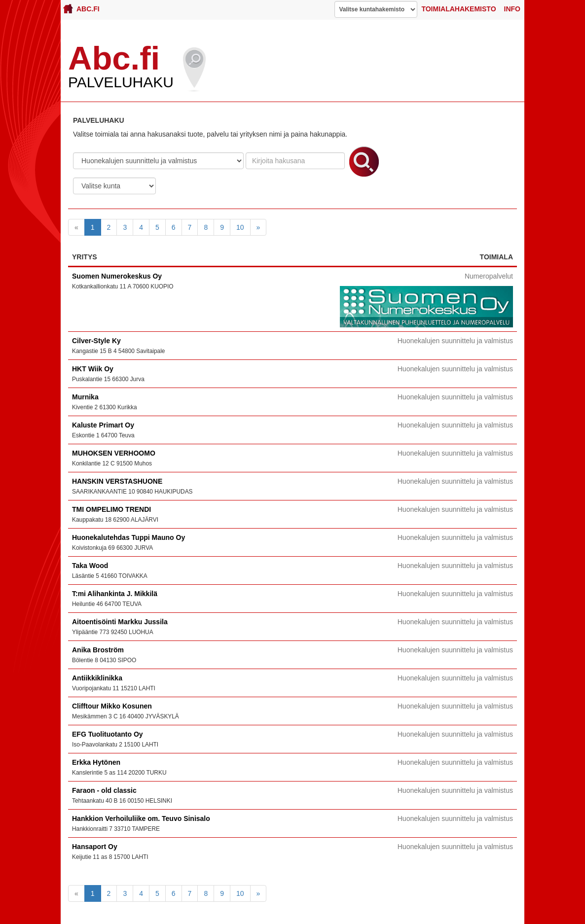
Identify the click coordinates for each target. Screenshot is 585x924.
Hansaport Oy (95, 847)
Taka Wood (90, 566)
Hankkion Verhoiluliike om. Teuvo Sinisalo (141, 818)
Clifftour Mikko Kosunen (112, 706)
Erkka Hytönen (96, 762)
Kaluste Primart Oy (103, 425)
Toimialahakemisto (458, 9)
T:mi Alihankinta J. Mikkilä (115, 594)
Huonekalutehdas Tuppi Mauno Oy (128, 537)
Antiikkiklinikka (97, 678)
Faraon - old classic (104, 790)
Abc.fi (81, 9)
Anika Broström (98, 650)
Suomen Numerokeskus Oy (117, 276)
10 (240, 227)
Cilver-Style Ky (96, 341)
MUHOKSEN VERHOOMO (114, 453)
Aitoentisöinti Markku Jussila (120, 622)
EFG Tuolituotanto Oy (108, 734)
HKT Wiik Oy (93, 369)
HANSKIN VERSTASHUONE (117, 481)
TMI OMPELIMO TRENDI (111, 509)
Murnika (85, 397)
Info (512, 9)
